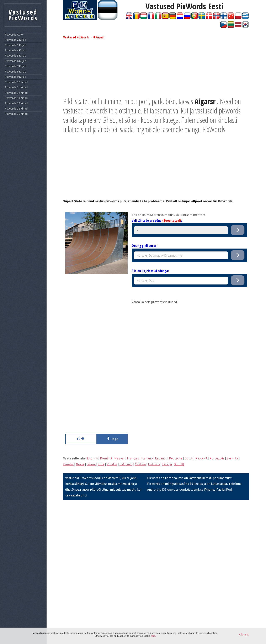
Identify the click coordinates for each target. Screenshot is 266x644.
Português (217, 458)
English (92, 458)
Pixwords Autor (14, 35)
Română (106, 458)
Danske (68, 464)
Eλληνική (126, 464)
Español (161, 458)
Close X (244, 635)
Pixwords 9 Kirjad (16, 77)
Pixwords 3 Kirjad (16, 45)
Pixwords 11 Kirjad (16, 87)
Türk (101, 464)
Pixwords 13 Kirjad (16, 98)
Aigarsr (205, 101)
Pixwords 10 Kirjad (16, 82)
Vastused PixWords (76, 37)
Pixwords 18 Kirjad (16, 114)
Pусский (201, 458)
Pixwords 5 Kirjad (16, 56)
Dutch (189, 458)
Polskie (112, 464)
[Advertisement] (156, 68)
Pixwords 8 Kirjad (16, 72)
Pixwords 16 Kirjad (16, 109)
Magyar (119, 458)
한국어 (179, 464)
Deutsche (176, 458)
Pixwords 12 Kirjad (16, 93)
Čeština (140, 464)
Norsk (80, 464)
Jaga (112, 438)
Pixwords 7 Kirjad (16, 66)
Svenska (232, 458)
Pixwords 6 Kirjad (16, 61)
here (153, 636)
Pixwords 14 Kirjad (16, 103)
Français (133, 458)
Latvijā (167, 464)
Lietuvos (154, 464)
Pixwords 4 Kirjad (16, 50)
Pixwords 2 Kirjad (16, 40)
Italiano (147, 458)
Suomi (91, 464)
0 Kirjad (98, 37)
